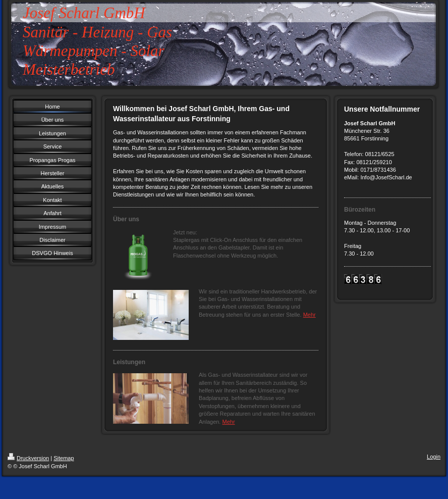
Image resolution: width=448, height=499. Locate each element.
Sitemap (64, 458)
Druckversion (28, 458)
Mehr (310, 315)
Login (434, 457)
